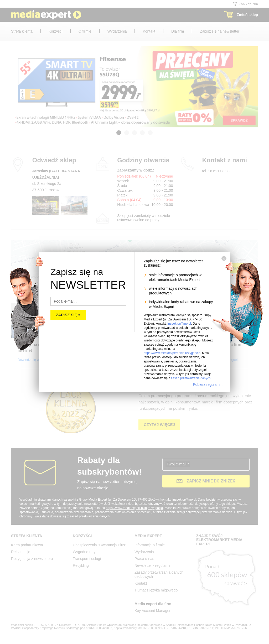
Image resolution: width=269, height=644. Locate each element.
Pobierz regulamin (208, 385)
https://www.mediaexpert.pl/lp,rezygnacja (172, 353)
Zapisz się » (68, 315)
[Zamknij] (224, 258)
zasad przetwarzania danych (191, 378)
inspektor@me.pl (179, 324)
